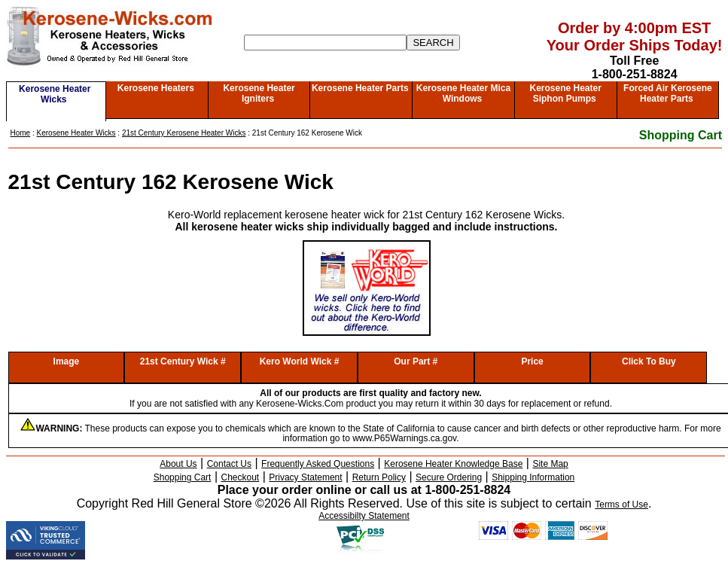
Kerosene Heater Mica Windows (463, 93)
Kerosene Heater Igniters (259, 93)
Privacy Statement (305, 477)
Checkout (241, 477)
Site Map (550, 464)
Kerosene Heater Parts (360, 88)
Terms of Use (621, 505)
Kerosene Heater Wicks (55, 94)
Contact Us (229, 464)
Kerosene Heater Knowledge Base (453, 464)
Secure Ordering (449, 477)
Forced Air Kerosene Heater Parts (668, 93)
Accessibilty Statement (364, 516)
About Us (178, 464)
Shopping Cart (681, 135)
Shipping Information (533, 477)
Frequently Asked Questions (318, 464)
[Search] (325, 43)
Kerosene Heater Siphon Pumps (565, 93)
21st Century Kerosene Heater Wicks (184, 133)
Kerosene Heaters (156, 88)
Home (21, 133)
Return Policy (379, 477)
